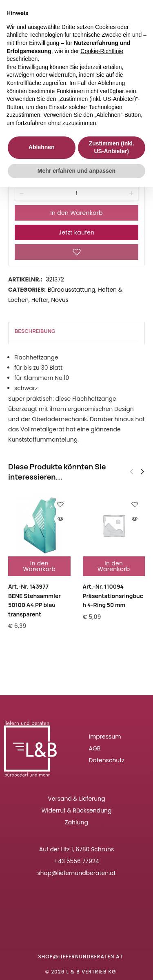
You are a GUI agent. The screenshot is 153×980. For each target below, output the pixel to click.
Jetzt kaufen (77, 232)
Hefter (40, 300)
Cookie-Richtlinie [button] (102, 51)
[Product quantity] (76, 193)
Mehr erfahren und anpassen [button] (76, 171)
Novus (60, 300)
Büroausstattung (72, 290)
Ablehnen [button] (42, 147)
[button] (142, 472)
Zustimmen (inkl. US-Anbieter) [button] (112, 147)
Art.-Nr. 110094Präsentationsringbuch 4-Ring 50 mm (113, 596)
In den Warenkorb (76, 213)
